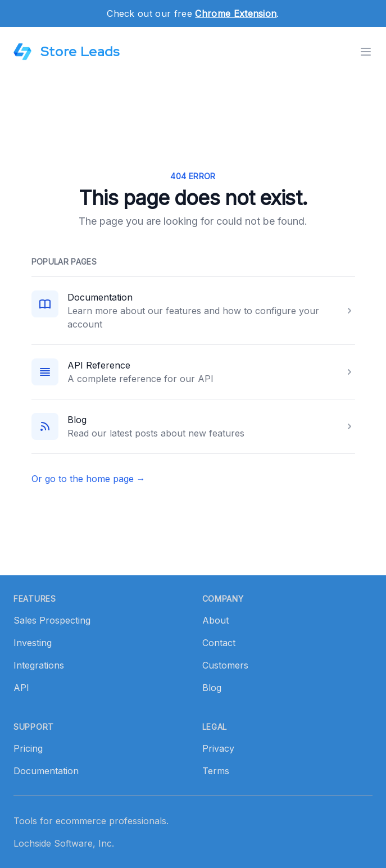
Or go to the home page (88, 479)
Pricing (28, 748)
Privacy (218, 748)
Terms (216, 771)
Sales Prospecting (52, 620)
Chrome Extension (236, 13)
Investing (33, 643)
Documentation (100, 297)
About (215, 620)
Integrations (39, 665)
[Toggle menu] (366, 52)
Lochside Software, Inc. (64, 843)
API (21, 688)
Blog (77, 420)
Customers (225, 665)
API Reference (99, 365)
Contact (219, 643)
